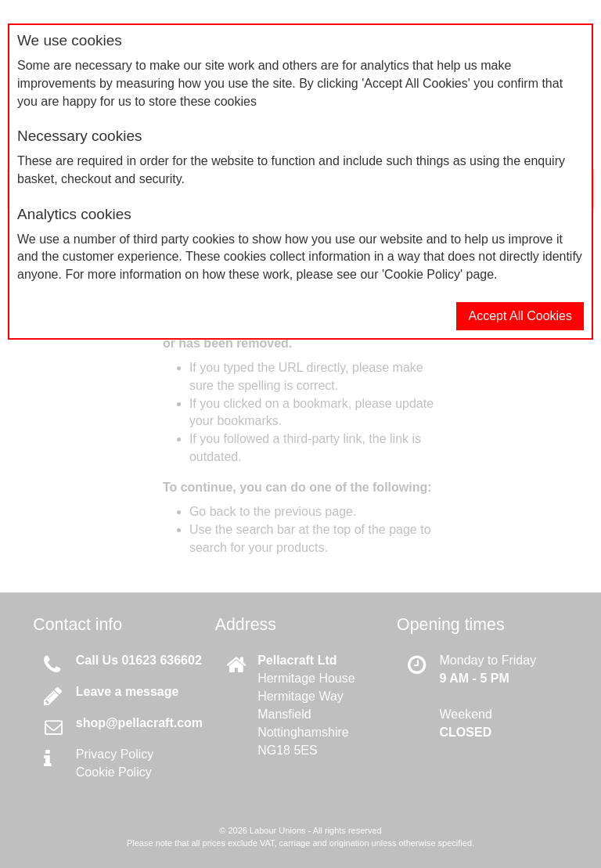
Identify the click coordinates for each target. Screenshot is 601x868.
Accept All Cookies (520, 316)
